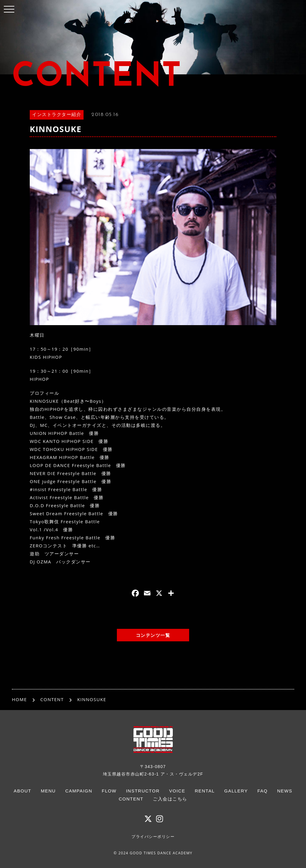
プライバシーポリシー (153, 837)
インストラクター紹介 (57, 115)
